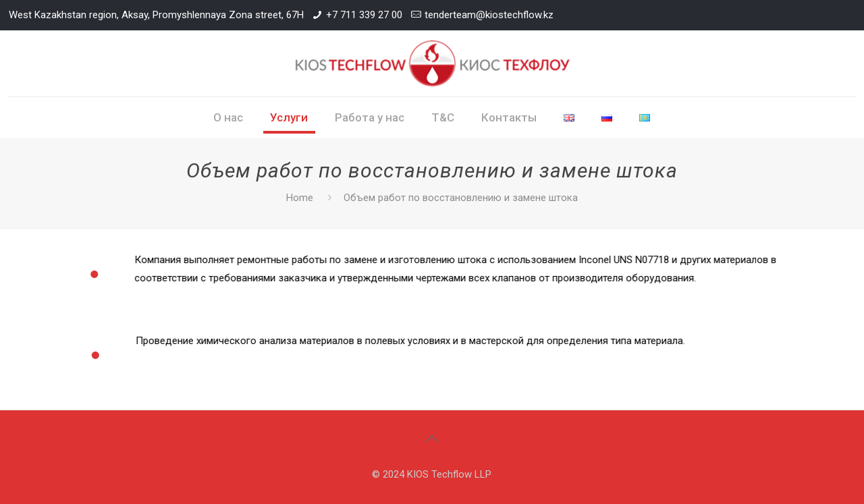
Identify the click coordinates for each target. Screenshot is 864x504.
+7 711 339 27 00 (364, 15)
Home (300, 198)
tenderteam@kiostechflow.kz (489, 15)
